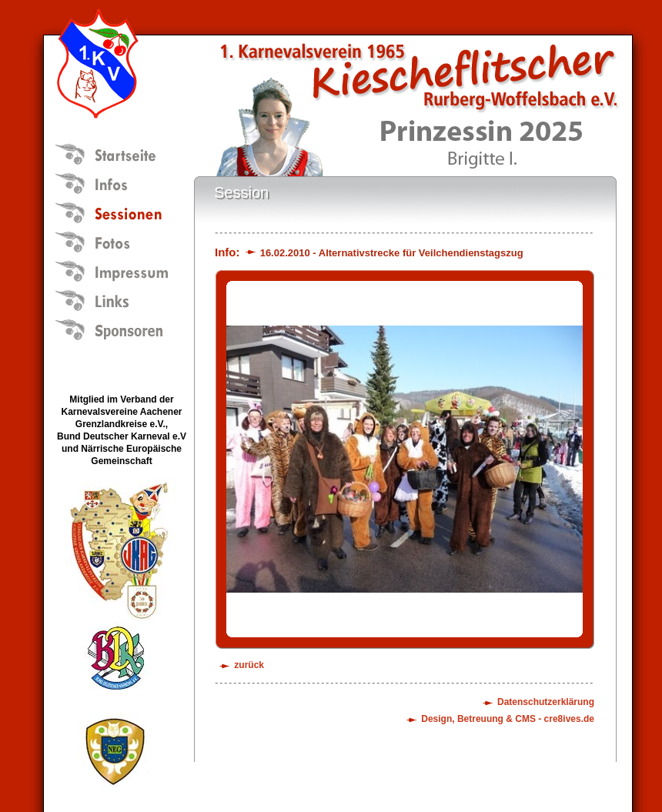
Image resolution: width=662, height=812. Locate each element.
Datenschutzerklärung (546, 702)
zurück (249, 665)
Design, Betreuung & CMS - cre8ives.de (508, 719)
